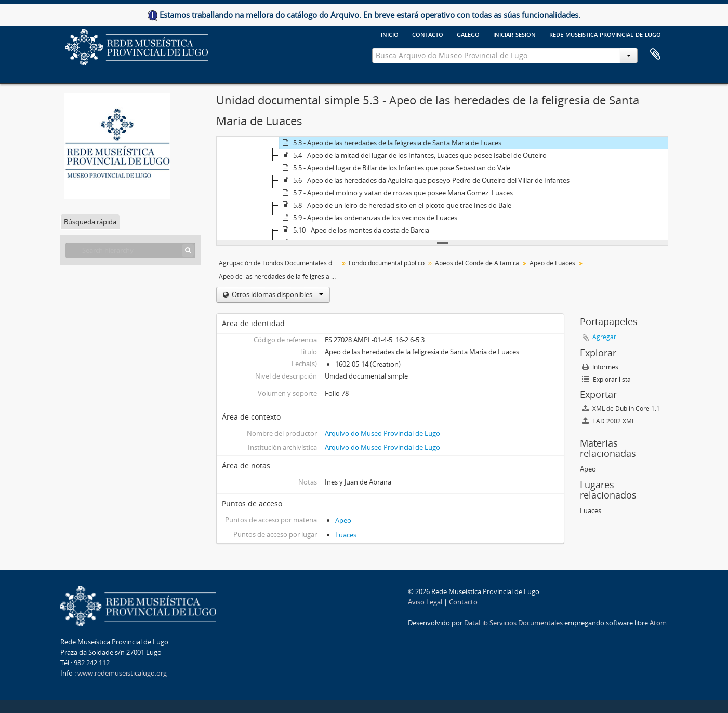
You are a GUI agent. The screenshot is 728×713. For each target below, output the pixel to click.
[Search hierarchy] (130, 250)
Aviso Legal (425, 602)
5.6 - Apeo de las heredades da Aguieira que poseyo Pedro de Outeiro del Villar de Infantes (425, 180)
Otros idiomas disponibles (277, 294)
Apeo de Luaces (552, 263)
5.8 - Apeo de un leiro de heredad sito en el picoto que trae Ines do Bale (395, 205)
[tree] (442, 189)
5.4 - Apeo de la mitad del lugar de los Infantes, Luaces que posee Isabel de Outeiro (413, 155)
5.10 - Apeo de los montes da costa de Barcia (354, 230)
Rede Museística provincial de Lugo (605, 34)
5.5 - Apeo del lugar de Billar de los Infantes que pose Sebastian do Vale (395, 168)
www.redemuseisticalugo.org (122, 673)
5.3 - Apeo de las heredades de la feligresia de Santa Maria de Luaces (391, 143)
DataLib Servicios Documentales (513, 623)
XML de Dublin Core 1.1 (621, 408)
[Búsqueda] (188, 250)
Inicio (390, 34)
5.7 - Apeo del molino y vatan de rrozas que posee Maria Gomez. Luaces (396, 193)
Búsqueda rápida (90, 222)
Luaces (346, 535)
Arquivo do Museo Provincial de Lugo (382, 433)
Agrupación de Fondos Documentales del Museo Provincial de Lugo (280, 263)
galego (468, 34)
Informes (600, 367)
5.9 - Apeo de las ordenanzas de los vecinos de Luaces (368, 218)
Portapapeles (655, 55)
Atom (658, 623)
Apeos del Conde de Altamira (477, 263)
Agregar (604, 337)
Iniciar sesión (514, 34)
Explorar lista (606, 379)
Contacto (428, 34)
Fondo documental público (387, 263)
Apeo (343, 520)
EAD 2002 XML (608, 421)
